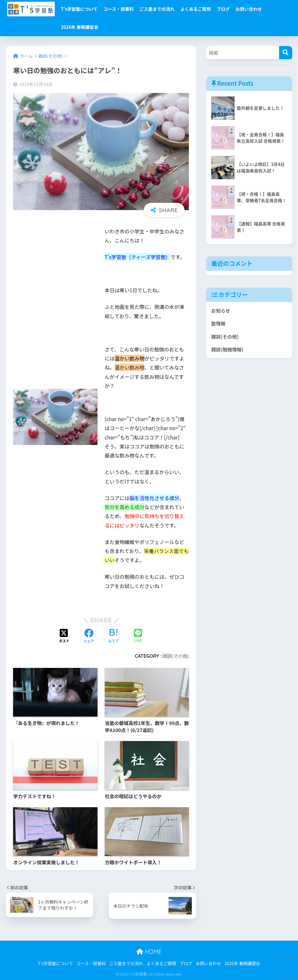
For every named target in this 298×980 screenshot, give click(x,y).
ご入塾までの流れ (157, 9)
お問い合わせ (249, 9)
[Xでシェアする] (64, 636)
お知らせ (221, 311)
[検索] (286, 53)
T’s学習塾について (79, 9)
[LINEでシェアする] (138, 636)
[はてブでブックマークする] (113, 636)
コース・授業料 (118, 9)
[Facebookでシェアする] (89, 636)
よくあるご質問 (195, 9)
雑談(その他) (176, 656)
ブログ (223, 9)
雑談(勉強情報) (228, 350)
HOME (149, 952)
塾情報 (219, 324)
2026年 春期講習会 (80, 27)
